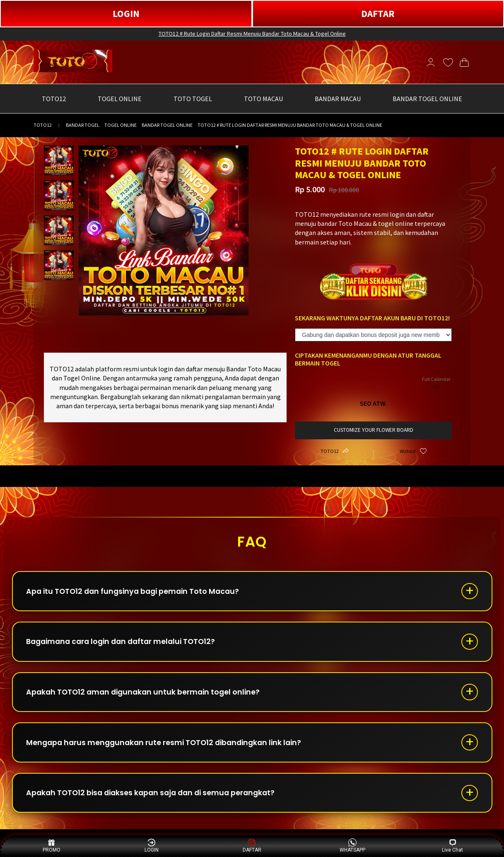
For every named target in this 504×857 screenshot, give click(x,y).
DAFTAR (378, 13)
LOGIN (126, 13)
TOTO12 (43, 125)
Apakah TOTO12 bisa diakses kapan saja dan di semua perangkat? (156, 799)
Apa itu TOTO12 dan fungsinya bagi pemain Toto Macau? (137, 592)
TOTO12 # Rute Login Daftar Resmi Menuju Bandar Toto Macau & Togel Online (252, 34)
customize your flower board (373, 430)
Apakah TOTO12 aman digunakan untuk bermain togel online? (147, 696)
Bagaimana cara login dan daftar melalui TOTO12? (126, 644)
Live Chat (452, 846)
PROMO (52, 846)
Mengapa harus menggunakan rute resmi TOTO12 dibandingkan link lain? (169, 747)
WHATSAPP (352, 846)
